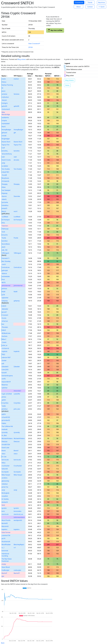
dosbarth (5, 502)
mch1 (16, 211)
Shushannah (6, 542)
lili (2, 88)
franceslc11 (6, 258)
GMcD (4, 330)
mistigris (5, 103)
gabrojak (5, 270)
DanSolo (4, 336)
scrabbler (5, 166)
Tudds (4, 406)
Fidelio (4, 423)
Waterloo (5, 385)
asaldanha (5, 117)
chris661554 (6, 445)
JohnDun (5, 409)
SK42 (3, 505)
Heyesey (5, 193)
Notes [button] (67, 85)
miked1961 (5, 172)
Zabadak (17, 367)
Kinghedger (6, 139)
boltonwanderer (19, 517)
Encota (4, 318)
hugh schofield (7, 394)
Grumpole (5, 472)
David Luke (5, 448)
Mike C (4, 339)
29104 (30, 47)
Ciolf (3, 148)
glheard (4, 133)
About (78, 7)
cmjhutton (5, 97)
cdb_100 (5, 250)
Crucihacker (18, 466)
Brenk (4, 451)
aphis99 (4, 106)
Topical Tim (6, 145)
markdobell (6, 124)
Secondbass (6, 244)
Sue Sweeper (6, 190)
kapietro (4, 529)
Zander (4, 360)
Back (3, 643)
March (4, 211)
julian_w (4, 345)
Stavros (4, 196)
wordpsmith (18, 520)
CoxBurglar (5, 570)
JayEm (4, 414)
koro (3, 511)
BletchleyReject (19, 545)
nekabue (5, 484)
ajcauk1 (4, 312)
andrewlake (6, 276)
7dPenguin (5, 253)
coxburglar (17, 570)
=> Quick (102, 7)
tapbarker (5, 298)
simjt (3, 490)
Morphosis (5, 178)
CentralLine (6, 267)
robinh (4, 306)
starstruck (5, 514)
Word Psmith (6, 520)
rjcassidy (5, 432)
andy (3, 163)
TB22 (3, 354)
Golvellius (5, 205)
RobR (3, 292)
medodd (4, 429)
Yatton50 (5, 469)
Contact (90, 7)
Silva (3, 223)
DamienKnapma (7, 376)
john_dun (17, 409)
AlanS (4, 127)
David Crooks (6, 160)
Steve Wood (6, 567)
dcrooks (16, 160)
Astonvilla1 (17, 391)
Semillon (5, 241)
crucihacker (6, 466)
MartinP (4, 573)
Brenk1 (16, 451)
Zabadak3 (5, 367)
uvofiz (4, 379)
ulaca (3, 454)
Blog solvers (22, 59)
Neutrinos (102, 2)
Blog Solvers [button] (69, 80)
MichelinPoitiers (7, 438)
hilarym (4, 100)
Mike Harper (6, 475)
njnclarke (5, 202)
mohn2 (16, 79)
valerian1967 (6, 357)
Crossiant (5, 315)
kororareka (17, 511)
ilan (3, 324)
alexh (3, 247)
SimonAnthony (7, 154)
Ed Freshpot (18, 220)
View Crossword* (34, 44)
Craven (4, 342)
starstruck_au (18, 514)
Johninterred (18, 286)
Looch (4, 264)
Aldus (3, 463)
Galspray (5, 301)
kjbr (3, 576)
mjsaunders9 (6, 382)
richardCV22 (6, 417)
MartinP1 (17, 573)
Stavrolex (17, 196)
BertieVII (5, 523)
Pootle (4, 238)
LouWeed (5, 217)
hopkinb (4, 351)
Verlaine (16, 94)
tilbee (4, 187)
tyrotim (4, 508)
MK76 (4, 283)
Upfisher (5, 388)
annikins (4, 478)
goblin (4, 400)
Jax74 (3, 538)
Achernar (5, 321)
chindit (4, 136)
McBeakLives (6, 333)
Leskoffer (17, 394)
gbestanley (5, 481)
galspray (17, 301)
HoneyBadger (6, 130)
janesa (4, 397)
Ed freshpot (6, 220)
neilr (3, 157)
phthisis (4, 289)
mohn (4, 79)
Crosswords (79, 2)
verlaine (4, 94)
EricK (3, 232)
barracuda (5, 460)
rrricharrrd (5, 348)
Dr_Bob (4, 435)
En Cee (4, 457)
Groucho (5, 235)
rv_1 (3, 548)
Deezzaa (4, 441)
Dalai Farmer (6, 532)
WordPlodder (6, 545)
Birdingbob (5, 493)
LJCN (3, 295)
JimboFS (4, 208)
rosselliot (5, 496)
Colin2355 (5, 370)
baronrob (5, 551)
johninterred (6, 286)
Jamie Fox (5, 487)
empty (4, 564)
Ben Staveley (6, 261)
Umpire (4, 120)
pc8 (3, 364)
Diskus (4, 82)
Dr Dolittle (5, 499)
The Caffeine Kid (7, 426)
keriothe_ (5, 151)
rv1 (15, 548)
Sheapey (5, 184)
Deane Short (6, 142)
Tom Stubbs (6, 169)
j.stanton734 (6, 535)
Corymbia (5, 403)
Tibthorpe (5, 229)
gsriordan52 (6, 420)
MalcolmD (5, 526)
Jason (4, 91)
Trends (90, 2)
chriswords (5, 181)
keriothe (17, 151)
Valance (4, 273)
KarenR (4, 373)
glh (15, 133)
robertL (4, 199)
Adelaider (5, 309)
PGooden (5, 327)
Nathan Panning (7, 85)
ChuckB (4, 175)
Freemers (5, 226)
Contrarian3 (6, 109)
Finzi (3, 279)
